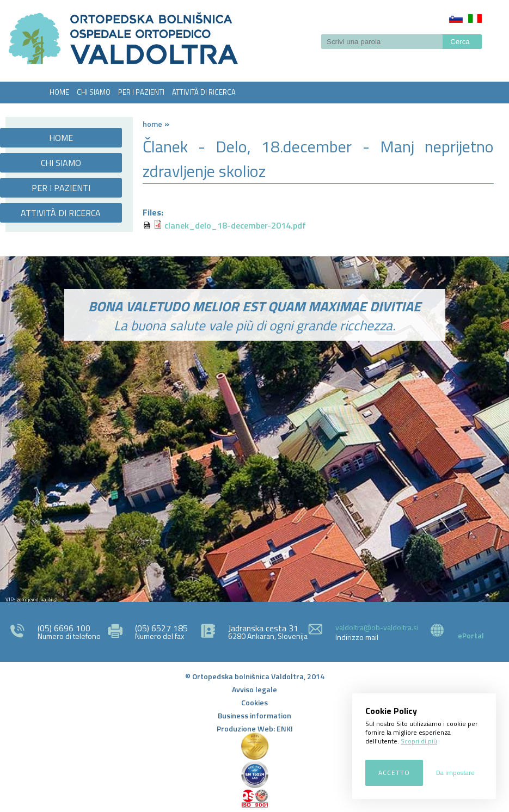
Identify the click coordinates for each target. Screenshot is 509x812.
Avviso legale (255, 689)
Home (152, 124)
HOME (59, 92)
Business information (255, 715)
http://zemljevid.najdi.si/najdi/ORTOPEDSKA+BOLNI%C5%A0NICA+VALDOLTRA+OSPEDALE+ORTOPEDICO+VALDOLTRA (255, 490)
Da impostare (455, 773)
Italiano (475, 19)
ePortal (471, 635)
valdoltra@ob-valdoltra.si (377, 627)
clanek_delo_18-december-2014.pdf (235, 225)
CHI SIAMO (94, 92)
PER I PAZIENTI (141, 92)
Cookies (255, 702)
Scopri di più (419, 741)
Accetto (394, 773)
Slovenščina (456, 19)
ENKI (285, 728)
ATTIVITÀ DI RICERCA (204, 92)
